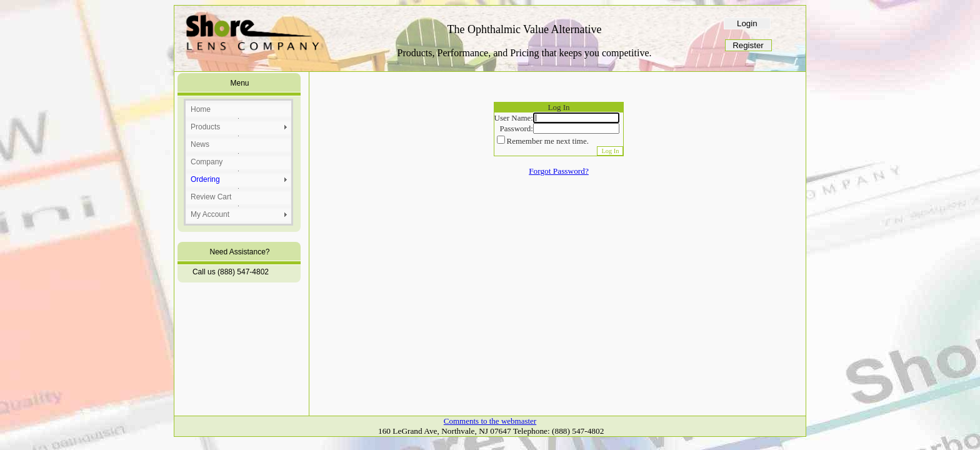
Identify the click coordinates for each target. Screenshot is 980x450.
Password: (517, 128)
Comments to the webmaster (490, 421)
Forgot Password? (559, 171)
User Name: (514, 118)
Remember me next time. (548, 141)
